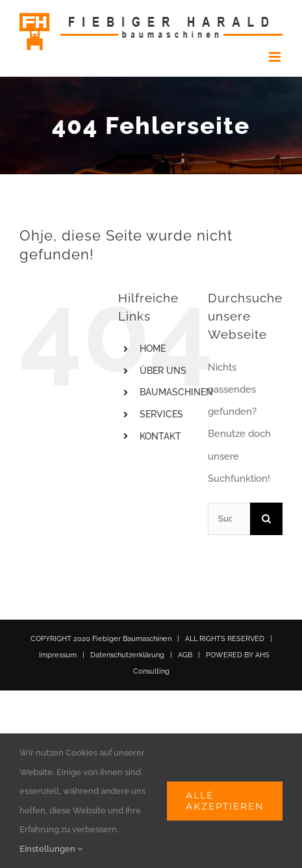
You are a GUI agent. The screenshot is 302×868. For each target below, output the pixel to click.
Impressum (58, 655)
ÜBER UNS (163, 371)
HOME (153, 349)
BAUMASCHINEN (176, 392)
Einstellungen (51, 849)
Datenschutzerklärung (127, 655)
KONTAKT (160, 436)
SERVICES (161, 414)
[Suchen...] (229, 519)
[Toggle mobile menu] (276, 57)
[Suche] (266, 519)
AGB (185, 655)
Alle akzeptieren (225, 801)
